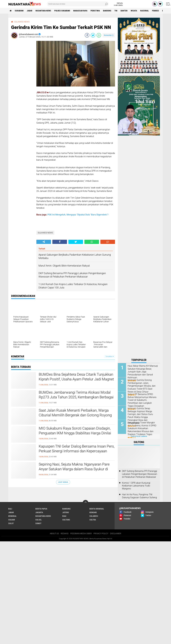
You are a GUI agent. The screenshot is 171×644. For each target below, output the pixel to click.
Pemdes (155, 11)
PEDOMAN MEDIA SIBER (81, 533)
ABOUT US (54, 533)
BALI (10, 509)
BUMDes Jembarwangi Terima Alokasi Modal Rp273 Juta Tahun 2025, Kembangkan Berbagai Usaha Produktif (76, 397)
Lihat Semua (63, 482)
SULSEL (39, 520)
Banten (124, 11)
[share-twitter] (93, 35)
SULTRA (93, 520)
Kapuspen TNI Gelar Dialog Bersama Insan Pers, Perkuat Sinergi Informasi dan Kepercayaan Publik (77, 451)
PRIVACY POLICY (101, 533)
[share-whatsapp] (99, 35)
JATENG (66, 512)
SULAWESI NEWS (22, 22)
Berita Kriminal (97, 509)
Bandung (107, 11)
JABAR (30, 11)
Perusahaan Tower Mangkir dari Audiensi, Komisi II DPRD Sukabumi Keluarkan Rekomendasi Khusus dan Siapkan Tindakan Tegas (142, 428)
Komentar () (109, 35)
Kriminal (12, 516)
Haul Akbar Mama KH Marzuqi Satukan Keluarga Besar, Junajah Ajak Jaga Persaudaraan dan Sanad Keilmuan (143, 372)
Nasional (145, 11)
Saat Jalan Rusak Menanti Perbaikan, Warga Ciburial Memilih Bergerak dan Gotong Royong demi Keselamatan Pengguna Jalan (75, 415)
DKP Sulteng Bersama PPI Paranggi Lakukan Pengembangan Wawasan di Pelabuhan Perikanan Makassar (140, 474)
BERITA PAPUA (41, 509)
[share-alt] (44, 242)
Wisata (134, 11)
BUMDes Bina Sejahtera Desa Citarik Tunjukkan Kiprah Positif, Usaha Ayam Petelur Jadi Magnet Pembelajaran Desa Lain (76, 379)
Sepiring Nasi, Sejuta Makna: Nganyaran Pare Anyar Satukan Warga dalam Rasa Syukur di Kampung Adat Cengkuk (74, 469)
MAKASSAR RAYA (80, 11)
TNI (116, 11)
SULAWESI (94, 516)
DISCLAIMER (116, 533)
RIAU (64, 516)
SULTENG (66, 520)
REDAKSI (65, 533)
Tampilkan (110, 356)
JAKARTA (39, 512)
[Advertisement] (22, 83)
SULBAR (12, 520)
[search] (78, 4)
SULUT (11, 523)
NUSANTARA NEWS (43, 11)
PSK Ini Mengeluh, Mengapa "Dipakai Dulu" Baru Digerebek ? (78, 215)
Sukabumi (19, 11)
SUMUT (38, 523)
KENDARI (93, 512)
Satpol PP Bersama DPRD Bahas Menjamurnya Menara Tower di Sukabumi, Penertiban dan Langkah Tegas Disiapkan (142, 400)
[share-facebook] (87, 35)
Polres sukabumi (62, 11)
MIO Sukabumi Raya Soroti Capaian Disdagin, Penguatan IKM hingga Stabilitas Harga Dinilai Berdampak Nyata (75, 433)
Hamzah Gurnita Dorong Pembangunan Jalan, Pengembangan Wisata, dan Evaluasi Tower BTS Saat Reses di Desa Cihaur (142, 386)
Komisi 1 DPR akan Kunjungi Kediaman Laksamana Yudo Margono (136, 486)
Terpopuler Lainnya (139, 436)
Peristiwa (95, 11)
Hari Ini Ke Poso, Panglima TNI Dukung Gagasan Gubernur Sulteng (139, 496)
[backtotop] (85, 503)
